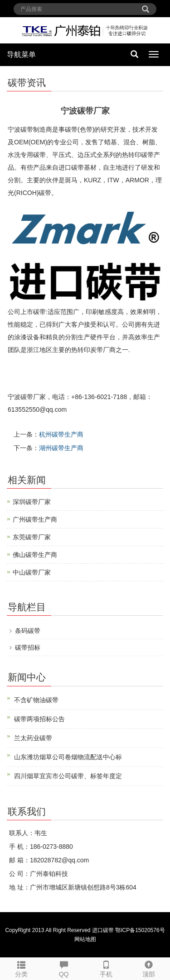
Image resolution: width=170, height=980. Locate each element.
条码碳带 (28, 631)
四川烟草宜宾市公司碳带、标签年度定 (68, 776)
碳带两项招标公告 (39, 719)
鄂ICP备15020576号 (140, 930)
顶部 (149, 968)
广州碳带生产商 (35, 519)
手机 (107, 968)
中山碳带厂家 (32, 572)
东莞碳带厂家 (32, 537)
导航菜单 (21, 55)
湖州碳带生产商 (61, 448)
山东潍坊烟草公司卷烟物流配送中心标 (68, 757)
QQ (64, 968)
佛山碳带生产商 (35, 555)
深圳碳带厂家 (32, 502)
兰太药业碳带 (33, 738)
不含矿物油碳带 (36, 700)
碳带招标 (28, 647)
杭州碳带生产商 (61, 434)
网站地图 (85, 939)
